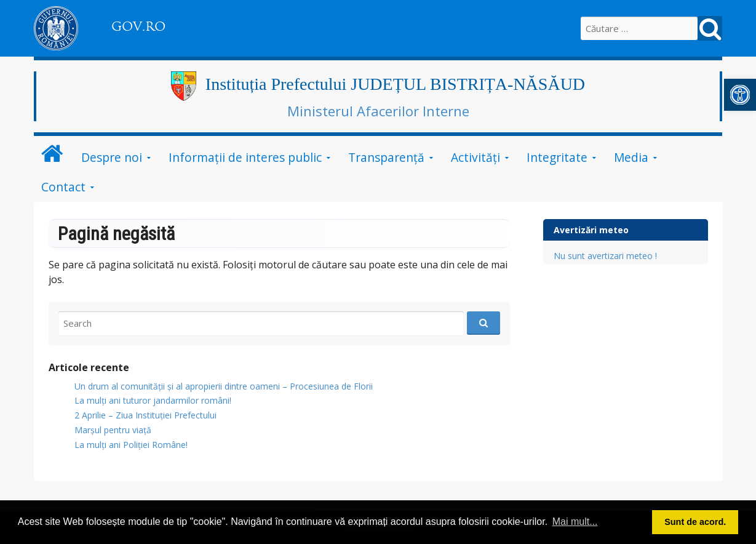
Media (631, 157)
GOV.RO (138, 26)
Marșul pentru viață (113, 430)
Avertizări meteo (591, 230)
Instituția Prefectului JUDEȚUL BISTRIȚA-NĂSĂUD (395, 84)
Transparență (386, 157)
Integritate (557, 157)
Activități (475, 157)
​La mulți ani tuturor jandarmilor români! (153, 400)
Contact (63, 187)
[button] (740, 95)
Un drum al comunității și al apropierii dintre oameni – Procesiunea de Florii (224, 386)
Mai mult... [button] (575, 522)
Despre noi (112, 157)
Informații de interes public (245, 157)
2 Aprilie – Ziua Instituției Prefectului (145, 415)
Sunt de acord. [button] (695, 522)
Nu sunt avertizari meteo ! (605, 256)
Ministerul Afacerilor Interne (378, 111)
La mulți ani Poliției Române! (131, 445)
